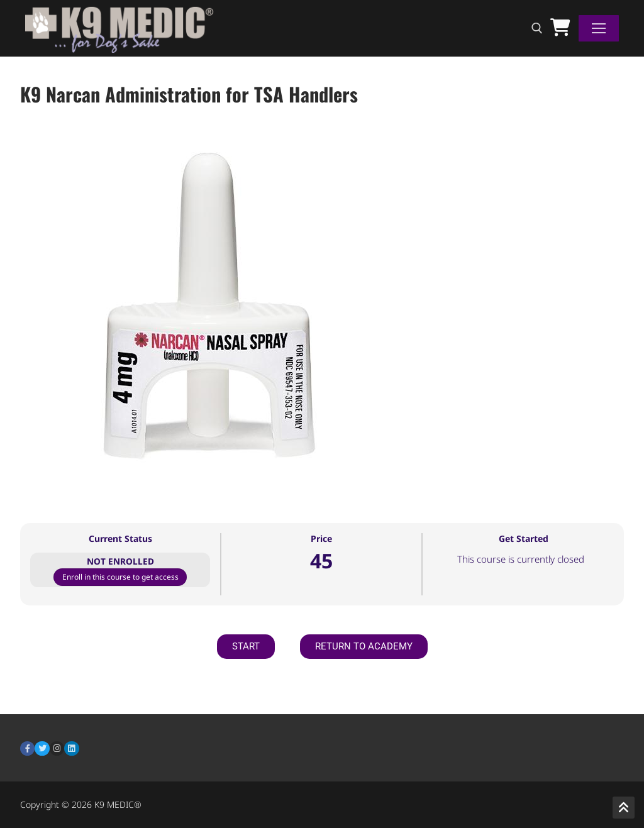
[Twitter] (42, 748)
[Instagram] (57, 748)
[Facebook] (27, 748)
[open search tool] (537, 28)
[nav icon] (599, 28)
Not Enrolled (120, 561)
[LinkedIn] (71, 748)
